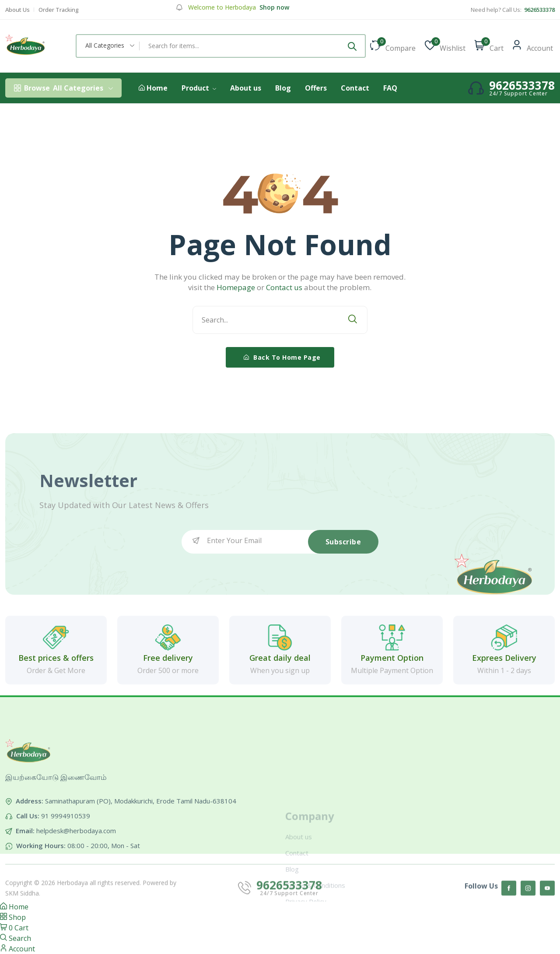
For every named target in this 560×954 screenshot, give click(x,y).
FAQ (390, 88)
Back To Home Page (282, 357)
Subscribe (343, 542)
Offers (316, 88)
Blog (283, 88)
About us (246, 88)
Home (153, 88)
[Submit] (352, 46)
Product (199, 88)
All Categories (63, 88)
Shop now (273, 7)
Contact (355, 88)
